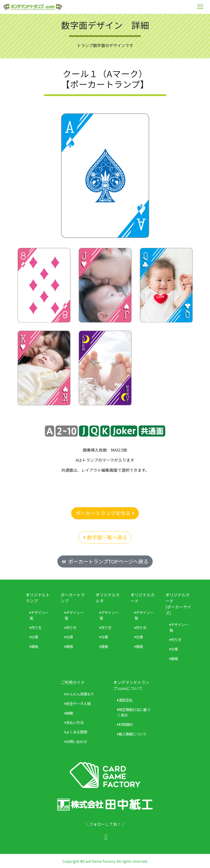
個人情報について (132, 734)
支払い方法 (74, 722)
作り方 (36, 627)
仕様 (34, 637)
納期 (69, 713)
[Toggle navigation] (200, 7)
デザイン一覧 (39, 615)
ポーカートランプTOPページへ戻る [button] (105, 561)
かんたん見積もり (79, 694)
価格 (34, 646)
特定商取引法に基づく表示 (134, 712)
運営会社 (125, 700)
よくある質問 (76, 732)
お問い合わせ (76, 741)
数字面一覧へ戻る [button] (105, 537)
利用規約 (125, 724)
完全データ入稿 (78, 703)
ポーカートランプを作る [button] (105, 513)
